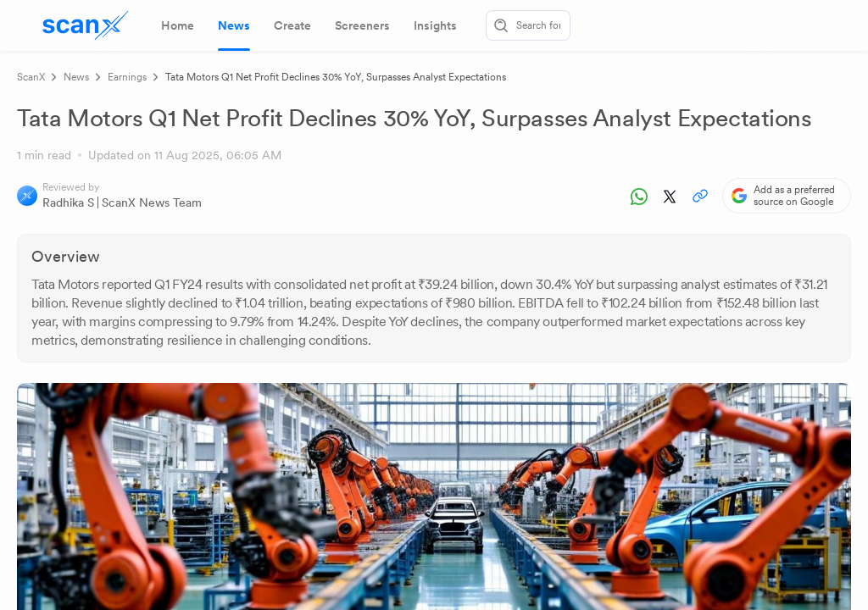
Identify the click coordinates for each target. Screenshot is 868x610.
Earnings (127, 77)
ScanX (31, 77)
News (76, 77)
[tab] (178, 25)
